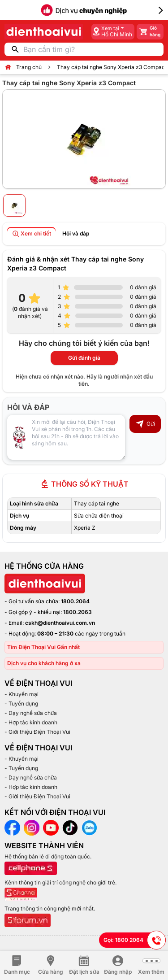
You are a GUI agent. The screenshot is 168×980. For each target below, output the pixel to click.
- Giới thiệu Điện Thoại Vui (37, 732)
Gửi (145, 424)
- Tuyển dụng (21, 703)
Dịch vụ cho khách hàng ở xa (44, 663)
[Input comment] (66, 437)
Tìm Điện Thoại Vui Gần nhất (43, 647)
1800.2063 (78, 612)
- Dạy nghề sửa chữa (31, 713)
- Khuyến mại (22, 694)
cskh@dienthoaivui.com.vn (60, 623)
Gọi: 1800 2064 (135, 940)
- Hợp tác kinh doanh (31, 722)
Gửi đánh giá (84, 358)
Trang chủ (29, 67)
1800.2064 (75, 601)
